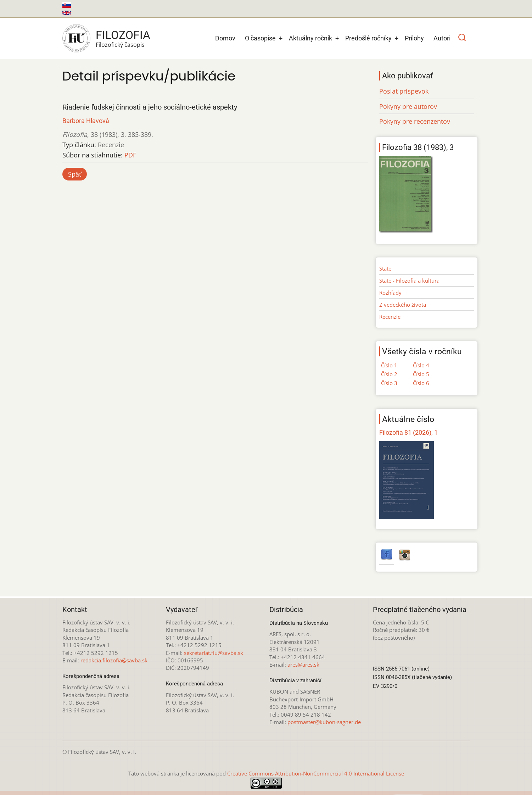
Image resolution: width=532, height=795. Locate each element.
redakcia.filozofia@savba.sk (114, 660)
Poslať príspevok (404, 91)
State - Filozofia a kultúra (409, 280)
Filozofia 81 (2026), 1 (408, 432)
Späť (75, 174)
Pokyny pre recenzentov (415, 121)
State (385, 268)
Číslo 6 (421, 383)
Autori (442, 38)
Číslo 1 (389, 365)
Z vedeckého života (403, 305)
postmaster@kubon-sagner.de (324, 722)
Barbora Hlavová (86, 121)
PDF (130, 155)
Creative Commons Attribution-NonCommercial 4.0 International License (316, 773)
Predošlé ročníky (368, 38)
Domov (225, 38)
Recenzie (390, 317)
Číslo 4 (421, 365)
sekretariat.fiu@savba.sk (214, 653)
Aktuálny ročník (310, 38)
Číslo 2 (389, 374)
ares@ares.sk (303, 665)
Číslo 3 (389, 383)
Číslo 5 (421, 374)
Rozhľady (390, 293)
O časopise (260, 38)
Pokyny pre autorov (408, 106)
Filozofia (123, 35)
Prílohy (414, 38)
